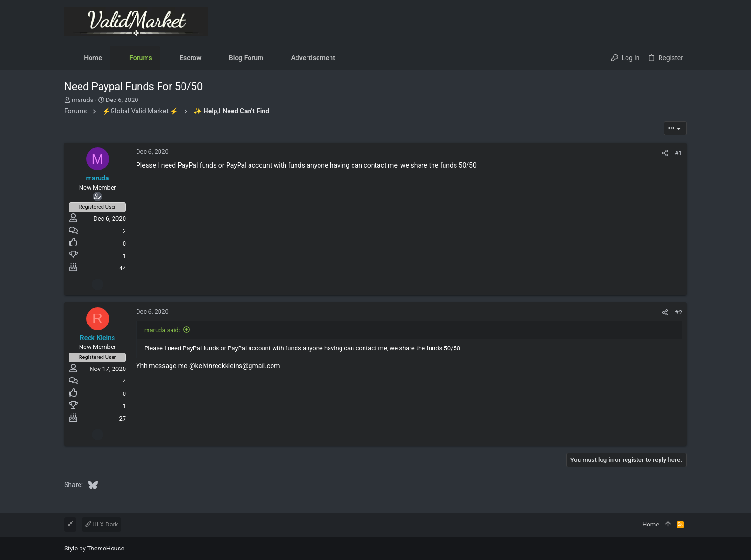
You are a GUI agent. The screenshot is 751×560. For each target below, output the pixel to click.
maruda (82, 100)
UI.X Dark (102, 524)
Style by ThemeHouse (94, 548)
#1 (678, 153)
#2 (678, 312)
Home (651, 524)
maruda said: (162, 330)
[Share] (665, 153)
